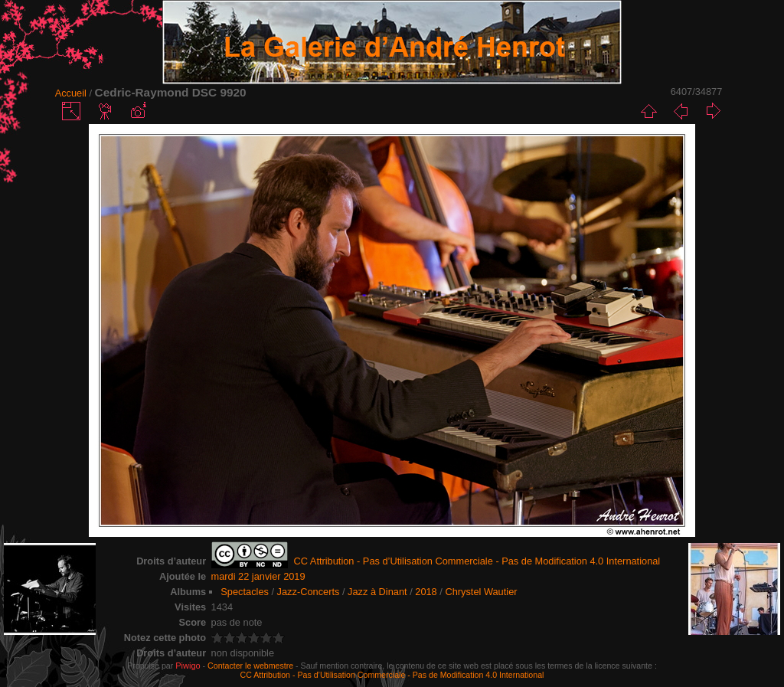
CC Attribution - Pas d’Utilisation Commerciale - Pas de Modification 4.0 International (392, 675)
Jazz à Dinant (377, 592)
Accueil (71, 93)
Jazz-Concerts (309, 592)
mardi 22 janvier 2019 (258, 576)
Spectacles (245, 592)
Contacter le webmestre (250, 666)
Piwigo (188, 666)
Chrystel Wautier (481, 592)
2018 (426, 592)
